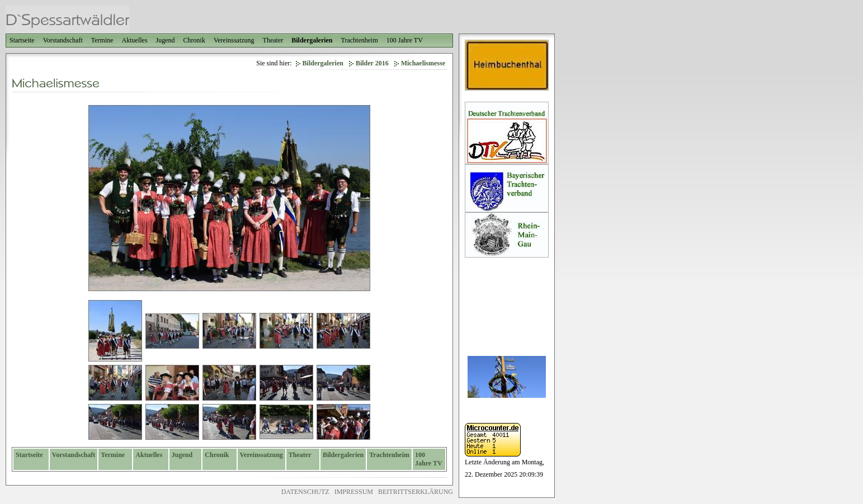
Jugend (166, 40)
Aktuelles (135, 40)
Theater (273, 40)
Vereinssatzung (234, 40)
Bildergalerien (312, 40)
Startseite (22, 40)
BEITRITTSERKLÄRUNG (416, 492)
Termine (102, 40)
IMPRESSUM (354, 492)
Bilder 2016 (372, 63)
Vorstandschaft (63, 40)
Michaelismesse (423, 63)
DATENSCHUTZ (305, 492)
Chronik (194, 40)
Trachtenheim (360, 40)
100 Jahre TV (405, 40)
